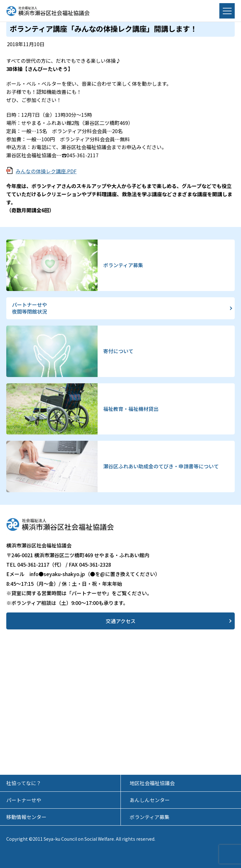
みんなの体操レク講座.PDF (46, 171)
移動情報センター (26, 817)
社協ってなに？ (24, 783)
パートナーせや (24, 800)
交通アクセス (121, 621)
